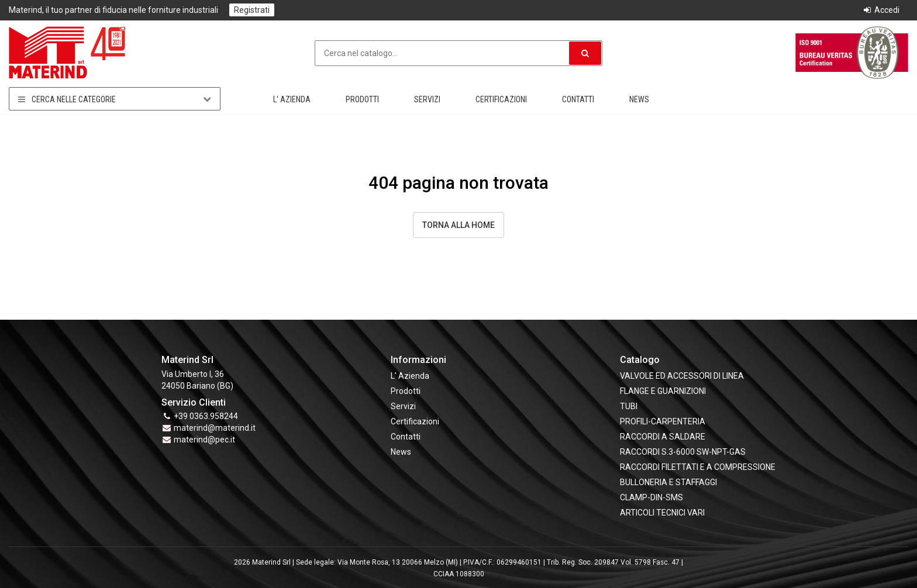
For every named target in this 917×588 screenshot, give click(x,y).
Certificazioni (501, 99)
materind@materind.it (215, 428)
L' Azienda (292, 99)
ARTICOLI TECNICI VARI (662, 513)
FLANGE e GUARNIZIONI (663, 391)
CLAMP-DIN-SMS (651, 497)
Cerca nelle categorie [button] (115, 99)
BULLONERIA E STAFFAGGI (668, 482)
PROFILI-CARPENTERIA (663, 421)
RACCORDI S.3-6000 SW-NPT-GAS (683, 452)
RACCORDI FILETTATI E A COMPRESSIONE (698, 467)
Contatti (578, 99)
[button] (585, 53)
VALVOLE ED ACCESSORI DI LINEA (682, 376)
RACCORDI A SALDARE (663, 437)
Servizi (427, 99)
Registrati (252, 10)
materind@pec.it (204, 440)
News (639, 99)
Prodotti (362, 99)
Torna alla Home (458, 225)
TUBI (629, 406)
